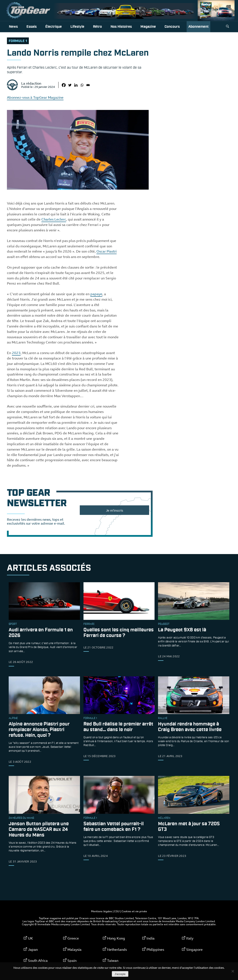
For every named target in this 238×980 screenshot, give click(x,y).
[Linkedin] (76, 85)
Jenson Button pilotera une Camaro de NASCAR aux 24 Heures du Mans (39, 829)
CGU (117, 911)
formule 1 (18, 41)
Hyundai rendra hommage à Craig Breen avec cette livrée (190, 727)
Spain (72, 961)
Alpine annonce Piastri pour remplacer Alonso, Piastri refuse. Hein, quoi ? (39, 730)
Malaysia (74, 949)
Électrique (54, 27)
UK (30, 938)
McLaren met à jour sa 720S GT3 (189, 827)
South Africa (38, 961)
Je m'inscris (115, 510)
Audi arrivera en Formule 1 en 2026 (41, 633)
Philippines (155, 949)
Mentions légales (102, 911)
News (13, 27)
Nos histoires (121, 27)
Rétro (97, 27)
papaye (96, 294)
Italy (190, 938)
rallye (163, 718)
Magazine (148, 27)
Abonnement (198, 27)
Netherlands (117, 949)
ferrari (89, 624)
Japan (33, 949)
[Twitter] (70, 85)
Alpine (13, 718)
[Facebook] (64, 85)
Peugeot (164, 624)
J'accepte (120, 974)
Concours (172, 27)
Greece (73, 938)
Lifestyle (77, 27)
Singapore (194, 949)
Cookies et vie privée (134, 911)
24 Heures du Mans (21, 818)
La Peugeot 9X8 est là (182, 630)
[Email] (88, 85)
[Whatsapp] (82, 85)
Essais (32, 27)
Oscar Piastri (107, 251)
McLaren (164, 818)
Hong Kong (116, 938)
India (151, 938)
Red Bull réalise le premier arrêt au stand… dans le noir (118, 727)
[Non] (233, 971)
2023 (16, 353)
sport (13, 624)
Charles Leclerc (54, 219)
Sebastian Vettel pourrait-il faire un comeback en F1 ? (114, 827)
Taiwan (113, 961)
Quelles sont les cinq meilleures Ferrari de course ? (119, 633)
